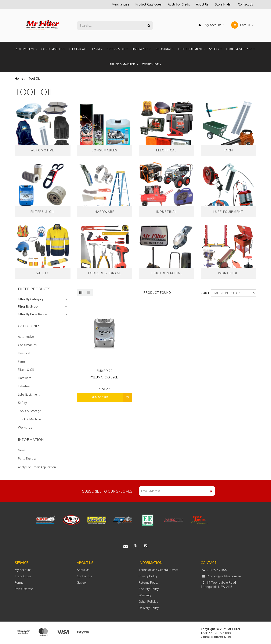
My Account (210, 25)
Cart (242, 25)
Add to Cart (100, 397)
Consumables (53, 49)
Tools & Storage (241, 49)
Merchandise (120, 4)
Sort (204, 293)
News (22, 450)
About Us (202, 4)
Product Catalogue (149, 4)
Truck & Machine (124, 64)
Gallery (82, 582)
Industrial (165, 49)
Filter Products (34, 289)
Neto (229, 637)
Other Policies (148, 602)
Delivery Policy (149, 608)
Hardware (141, 49)
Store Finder (223, 4)
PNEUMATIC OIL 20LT (104, 377)
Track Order (23, 576)
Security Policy (149, 589)
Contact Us (245, 4)
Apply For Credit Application (37, 467)
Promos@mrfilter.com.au (221, 576)
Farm (97, 49)
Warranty (145, 595)
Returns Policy (149, 582)
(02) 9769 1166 (214, 570)
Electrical (79, 49)
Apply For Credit (179, 4)
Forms (19, 582)
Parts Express (27, 459)
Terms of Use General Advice (159, 570)
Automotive (27, 49)
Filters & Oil (117, 49)
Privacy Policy (148, 576)
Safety (216, 49)
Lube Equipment (192, 49)
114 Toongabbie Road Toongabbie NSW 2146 (218, 584)
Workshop (152, 64)
